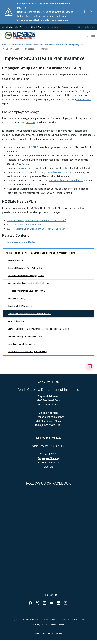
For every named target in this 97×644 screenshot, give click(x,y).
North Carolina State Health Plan (66, 181)
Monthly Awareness (17, 321)
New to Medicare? (16, 260)
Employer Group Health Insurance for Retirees (30, 314)
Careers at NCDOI (48, 463)
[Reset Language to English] (79, 27)
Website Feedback (31, 619)
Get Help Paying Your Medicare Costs (25, 336)
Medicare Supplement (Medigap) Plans (26, 276)
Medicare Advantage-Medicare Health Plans (28, 283)
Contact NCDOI (48, 454)
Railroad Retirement (29, 168)
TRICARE (34, 147)
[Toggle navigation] (93, 35)
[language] (89, 27)
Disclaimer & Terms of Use (73, 619)
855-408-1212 (54, 438)
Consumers (16, 45)
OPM (25, 164)
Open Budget (58, 625)
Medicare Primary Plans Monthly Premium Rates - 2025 (37, 221)
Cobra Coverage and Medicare (22, 242)
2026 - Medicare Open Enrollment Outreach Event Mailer (36, 229)
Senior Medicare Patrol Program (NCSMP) (27, 352)
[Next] (91, 12)
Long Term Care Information (21, 344)
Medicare (31, 122)
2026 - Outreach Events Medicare (24, 225)
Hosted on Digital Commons (48, 633)
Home (5, 45)
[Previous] (79, 12)
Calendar (48, 467)
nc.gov (14, 619)
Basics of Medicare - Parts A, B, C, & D (25, 268)
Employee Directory (48, 458)
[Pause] (85, 12)
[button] (85, 35)
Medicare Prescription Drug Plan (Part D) (27, 291)
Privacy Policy (40, 625)
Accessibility (50, 619)
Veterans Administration (63, 172)
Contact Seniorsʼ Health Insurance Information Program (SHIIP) (38, 329)
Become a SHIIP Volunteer (20, 306)
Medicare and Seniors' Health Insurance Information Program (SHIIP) (54, 45)
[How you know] (54, 27)
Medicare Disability (17, 298)
